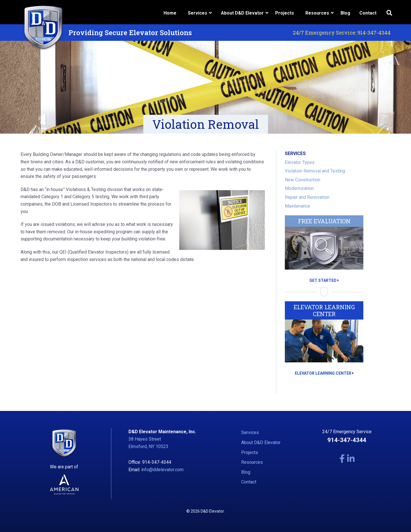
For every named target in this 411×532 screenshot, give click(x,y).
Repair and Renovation (307, 197)
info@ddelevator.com (162, 470)
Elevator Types (300, 162)
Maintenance (298, 206)
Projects (285, 13)
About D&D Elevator (261, 442)
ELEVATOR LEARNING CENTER (324, 373)
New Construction (303, 180)
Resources (252, 462)
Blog (345, 13)
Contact (368, 13)
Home (170, 13)
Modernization (299, 188)
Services (250, 432)
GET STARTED (324, 280)
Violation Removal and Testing (315, 171)
